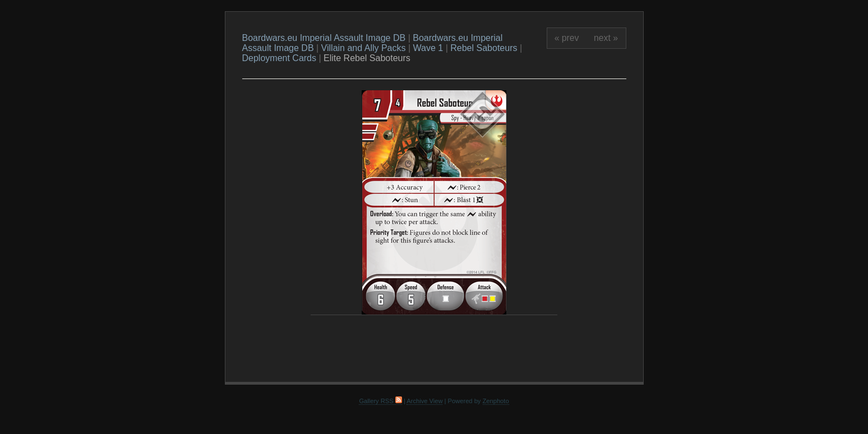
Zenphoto (496, 401)
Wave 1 (428, 48)
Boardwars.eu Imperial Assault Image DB (324, 38)
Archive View (424, 401)
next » (606, 38)
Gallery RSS (380, 401)
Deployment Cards (280, 58)
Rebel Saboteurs (484, 48)
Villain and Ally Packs (364, 48)
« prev (567, 38)
